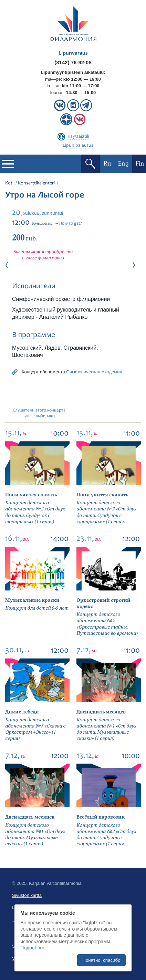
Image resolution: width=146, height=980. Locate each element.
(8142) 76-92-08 (73, 62)
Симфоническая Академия (94, 372)
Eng (123, 164)
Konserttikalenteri (36, 183)
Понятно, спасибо (101, 960)
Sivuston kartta (27, 895)
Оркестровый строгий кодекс (103, 603)
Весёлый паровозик (101, 817)
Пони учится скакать (31, 495)
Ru (107, 164)
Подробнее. (34, 948)
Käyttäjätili (78, 137)
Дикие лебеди (22, 712)
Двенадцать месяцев (101, 712)
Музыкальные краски (32, 600)
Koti (9, 183)
